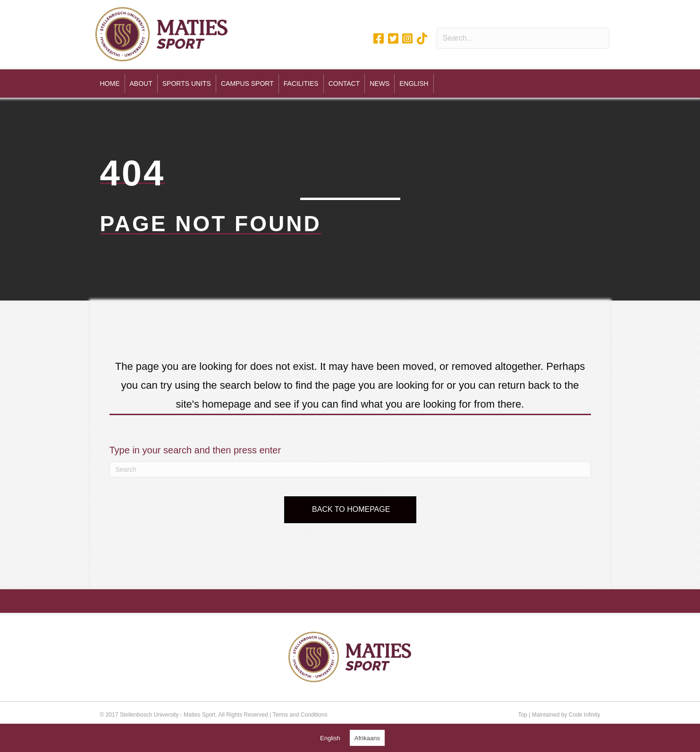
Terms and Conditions (300, 715)
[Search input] (523, 38)
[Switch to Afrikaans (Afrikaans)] (367, 738)
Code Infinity (585, 715)
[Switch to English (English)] (330, 738)
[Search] (350, 469)
